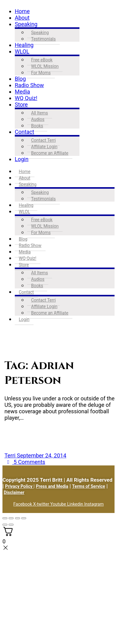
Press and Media (52, 486)
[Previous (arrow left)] (5, 525)
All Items (40, 113)
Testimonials (43, 39)
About (22, 18)
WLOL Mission (45, 66)
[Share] (18, 518)
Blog (20, 79)
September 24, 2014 (42, 455)
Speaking (26, 24)
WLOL (22, 51)
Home (22, 11)
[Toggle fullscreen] (11, 518)
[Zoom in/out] (5, 518)
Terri (10, 455)
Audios (38, 119)
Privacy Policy (19, 486)
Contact (24, 132)
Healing (24, 45)
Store (21, 104)
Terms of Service (89, 486)
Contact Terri (43, 140)
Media (22, 92)
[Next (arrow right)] (11, 525)
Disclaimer (14, 492)
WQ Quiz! (26, 98)
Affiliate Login (44, 147)
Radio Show (29, 85)
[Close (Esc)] (24, 518)
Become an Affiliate (50, 153)
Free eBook (42, 60)
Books (37, 126)
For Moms (41, 73)
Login (22, 159)
